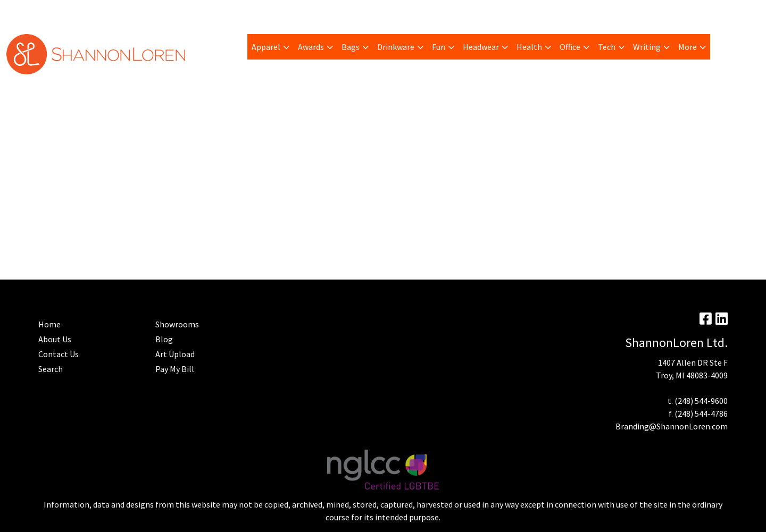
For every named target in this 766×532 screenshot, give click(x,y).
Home (277, 12)
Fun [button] (439, 47)
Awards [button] (311, 47)
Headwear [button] (481, 47)
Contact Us (59, 354)
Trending (103, 12)
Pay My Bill (59, 12)
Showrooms (177, 324)
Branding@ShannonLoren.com (672, 426)
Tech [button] (607, 47)
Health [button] (529, 47)
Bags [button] (351, 47)
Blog (182, 12)
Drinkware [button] (396, 47)
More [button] (688, 47)
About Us (55, 339)
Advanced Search (228, 12)
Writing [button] (647, 47)
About (21, 12)
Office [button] (570, 47)
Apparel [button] (266, 47)
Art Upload (146, 12)
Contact (311, 12)
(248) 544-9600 (701, 401)
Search (628, 12)
